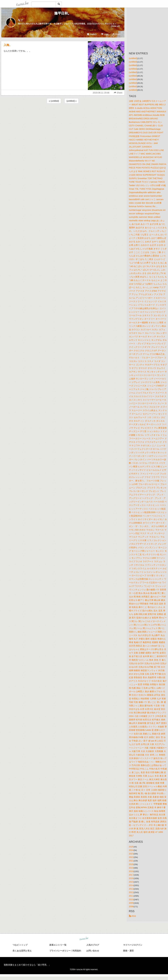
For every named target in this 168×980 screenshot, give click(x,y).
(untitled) (133, 58)
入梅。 (8, 45)
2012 (131, 892)
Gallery (92, 34)
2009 (131, 903)
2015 (131, 882)
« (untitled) (54, 101)
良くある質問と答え (22, 951)
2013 (131, 889)
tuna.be (84, 939)
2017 (131, 875)
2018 (131, 871)
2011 (131, 896)
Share (116, 34)
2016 (131, 878)
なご (20, 20)
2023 (131, 854)
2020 (131, 864)
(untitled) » (71, 101)
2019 (131, 868)
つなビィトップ (20, 945)
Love (105, 34)
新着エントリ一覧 (58, 945)
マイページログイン (133, 945)
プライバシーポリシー (60, 951)
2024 (131, 850)
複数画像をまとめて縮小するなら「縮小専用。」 (27, 965)
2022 (131, 857)
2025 (131, 847)
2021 (131, 861)
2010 (131, 899)
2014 (131, 885)
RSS (132, 916)
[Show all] (115, 26)
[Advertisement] (63, 112)
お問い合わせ (93, 951)
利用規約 (77, 951)
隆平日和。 (63, 13)
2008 (131, 906)
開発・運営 (128, 951)
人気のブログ (93, 945)
